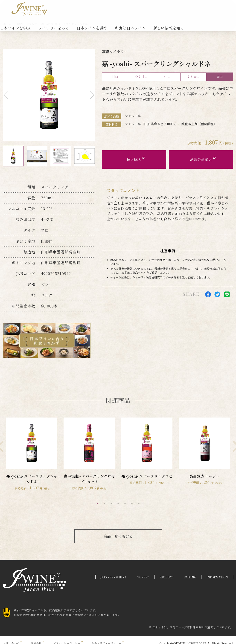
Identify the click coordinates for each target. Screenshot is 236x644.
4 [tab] (118, 504)
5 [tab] (125, 504)
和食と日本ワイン (130, 28)
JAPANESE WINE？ (114, 577)
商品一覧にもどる (118, 536)
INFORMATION (217, 577)
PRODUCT (167, 577)
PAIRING (190, 577)
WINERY (143, 577)
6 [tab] (132, 504)
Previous (8, 95)
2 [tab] (104, 504)
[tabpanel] (32, 454)
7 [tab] (139, 504)
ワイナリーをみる (54, 28)
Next (90, 95)
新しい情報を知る (169, 28)
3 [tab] (111, 504)
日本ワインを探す (92, 28)
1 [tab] (97, 504)
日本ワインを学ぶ (15, 28)
